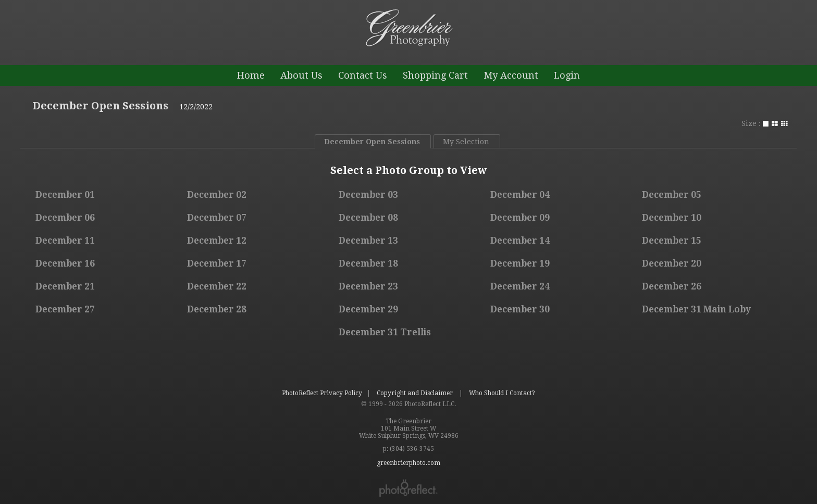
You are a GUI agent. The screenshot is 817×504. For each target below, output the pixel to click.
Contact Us (363, 75)
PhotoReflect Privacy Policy (322, 393)
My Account (511, 75)
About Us (301, 75)
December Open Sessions (100, 106)
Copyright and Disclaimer (416, 393)
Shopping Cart (435, 75)
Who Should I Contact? (502, 393)
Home (251, 75)
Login (567, 75)
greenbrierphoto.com (448, 56)
